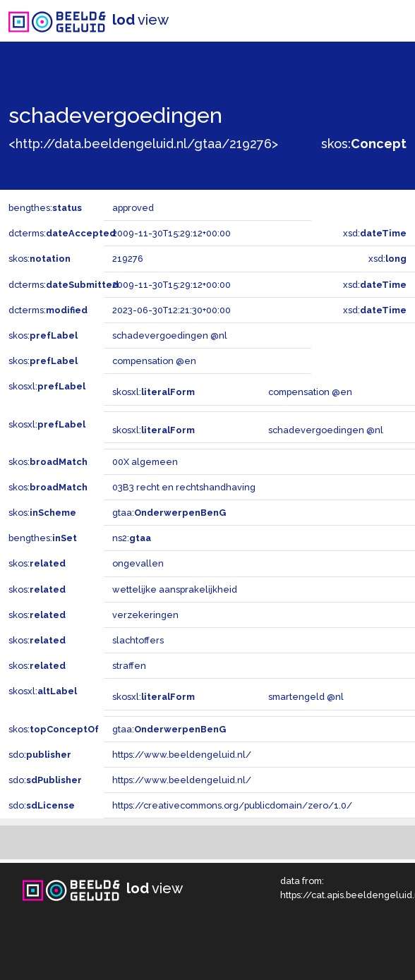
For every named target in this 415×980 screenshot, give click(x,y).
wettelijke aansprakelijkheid (175, 589)
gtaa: (169, 513)
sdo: (40, 755)
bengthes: (45, 208)
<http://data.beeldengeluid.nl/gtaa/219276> (143, 144)
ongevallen (138, 563)
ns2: (132, 538)
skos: (364, 144)
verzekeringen (145, 615)
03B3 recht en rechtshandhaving (184, 487)
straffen (129, 666)
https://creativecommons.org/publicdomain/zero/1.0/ (232, 805)
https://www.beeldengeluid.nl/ (182, 755)
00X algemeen (145, 462)
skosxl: (47, 386)
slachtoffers (138, 640)
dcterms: (62, 233)
